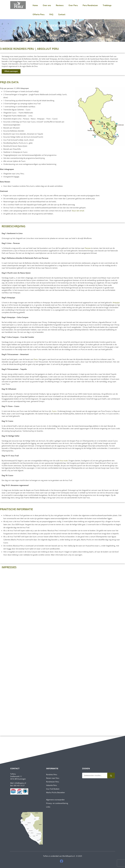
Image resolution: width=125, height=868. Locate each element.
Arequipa (116, 302)
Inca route (64, 461)
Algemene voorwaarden (55, 800)
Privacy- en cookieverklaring (57, 803)
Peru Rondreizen (90, 5)
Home (35, 5)
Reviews (60, 5)
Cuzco (54, 411)
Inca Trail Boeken (53, 789)
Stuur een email (78, 211)
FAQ (51, 15)
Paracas (88, 248)
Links (48, 807)
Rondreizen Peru (53, 782)
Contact (62, 15)
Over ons (47, 5)
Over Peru (73, 5)
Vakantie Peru (51, 785)
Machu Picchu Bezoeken (55, 792)
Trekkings (107, 5)
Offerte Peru (39, 15)
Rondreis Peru (52, 774)
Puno (36, 359)
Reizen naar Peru (53, 778)
